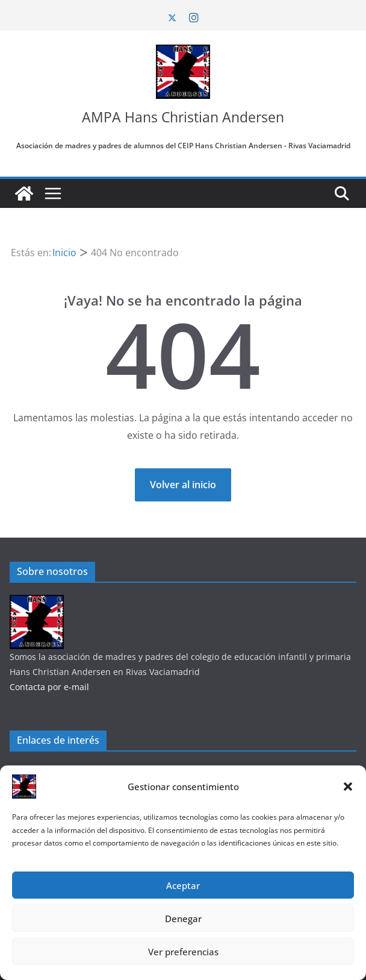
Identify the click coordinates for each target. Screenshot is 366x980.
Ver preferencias (183, 952)
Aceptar (183, 885)
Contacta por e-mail (49, 687)
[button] (348, 787)
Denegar (183, 919)
